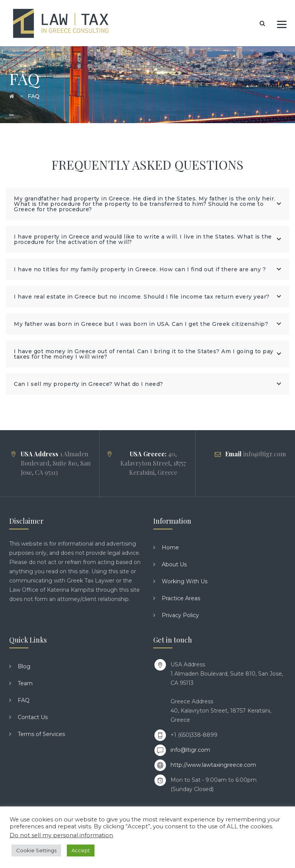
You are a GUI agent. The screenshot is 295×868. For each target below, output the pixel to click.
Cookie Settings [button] (36, 850)
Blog (24, 666)
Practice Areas (181, 598)
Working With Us (185, 581)
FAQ (24, 700)
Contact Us (33, 717)
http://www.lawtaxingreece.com (213, 765)
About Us (174, 564)
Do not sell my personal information (61, 835)
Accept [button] (81, 850)
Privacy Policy (180, 615)
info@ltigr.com (190, 750)
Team (25, 683)
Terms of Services (41, 734)
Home (170, 548)
